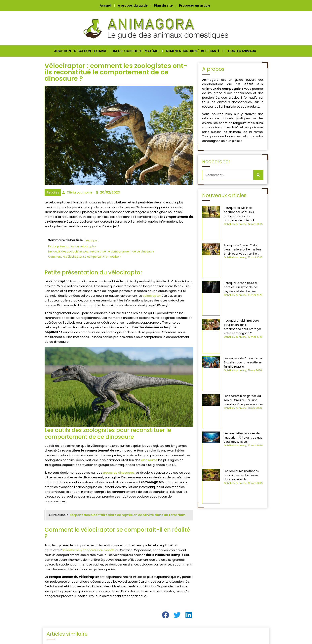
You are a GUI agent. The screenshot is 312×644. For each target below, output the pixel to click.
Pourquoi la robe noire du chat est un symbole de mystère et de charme (241, 287)
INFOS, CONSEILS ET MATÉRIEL (136, 51)
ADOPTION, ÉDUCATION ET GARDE (80, 51)
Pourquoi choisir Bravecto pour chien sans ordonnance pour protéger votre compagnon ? (242, 327)
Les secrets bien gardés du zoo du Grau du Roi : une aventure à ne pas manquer (243, 400)
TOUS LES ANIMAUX (241, 51)
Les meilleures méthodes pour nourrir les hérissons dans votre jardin (241, 475)
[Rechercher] (258, 175)
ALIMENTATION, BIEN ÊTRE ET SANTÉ (193, 51)
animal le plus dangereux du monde (88, 550)
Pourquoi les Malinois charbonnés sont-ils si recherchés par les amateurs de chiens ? (239, 214)
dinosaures (149, 460)
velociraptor (152, 296)
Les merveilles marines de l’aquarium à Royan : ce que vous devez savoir (243, 438)
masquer (92, 240)
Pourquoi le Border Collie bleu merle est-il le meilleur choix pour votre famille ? (243, 249)
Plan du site (163, 5)
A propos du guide (133, 5)
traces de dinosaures (119, 473)
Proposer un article (195, 5)
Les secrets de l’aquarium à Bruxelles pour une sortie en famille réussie (243, 362)
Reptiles (53, 192)
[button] (166, 615)
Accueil (106, 5)
